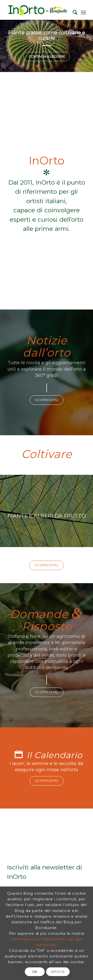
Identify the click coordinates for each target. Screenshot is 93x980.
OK (35, 972)
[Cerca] (73, 12)
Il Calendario (54, 755)
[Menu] (83, 12)
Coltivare (47, 454)
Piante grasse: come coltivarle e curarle (46, 35)
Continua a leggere (47, 56)
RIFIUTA (58, 972)
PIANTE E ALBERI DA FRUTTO (46, 511)
